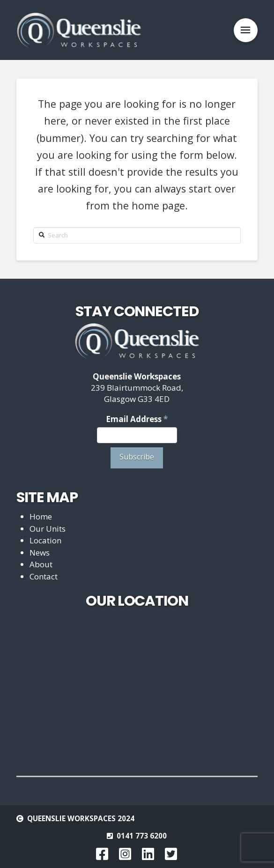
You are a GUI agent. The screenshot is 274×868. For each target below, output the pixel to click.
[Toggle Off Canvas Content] (246, 30)
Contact (44, 576)
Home (41, 516)
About (41, 564)
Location (45, 540)
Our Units (48, 529)
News (40, 553)
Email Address (137, 419)
